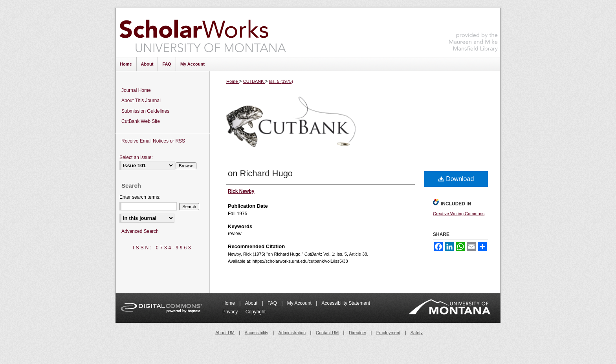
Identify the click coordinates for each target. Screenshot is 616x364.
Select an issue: (136, 157)
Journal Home (136, 90)
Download (456, 179)
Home (233, 81)
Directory (357, 333)
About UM (225, 333)
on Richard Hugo (260, 173)
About (252, 303)
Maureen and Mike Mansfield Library (473, 31)
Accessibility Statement (346, 303)
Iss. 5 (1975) (281, 81)
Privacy (231, 312)
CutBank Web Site (141, 121)
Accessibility (257, 333)
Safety (417, 333)
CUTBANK (254, 81)
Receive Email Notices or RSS (153, 141)
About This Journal (141, 101)
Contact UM (327, 333)
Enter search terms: (140, 197)
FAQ (273, 303)
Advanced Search (140, 231)
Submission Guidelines (145, 111)
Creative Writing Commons (459, 214)
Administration (292, 333)
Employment (388, 333)
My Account (300, 303)
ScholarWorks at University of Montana (203, 33)
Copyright (256, 312)
